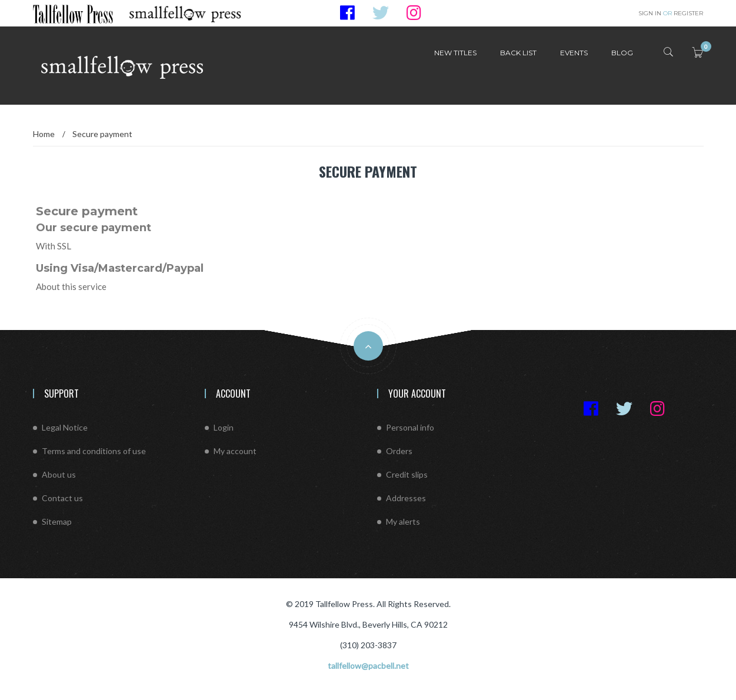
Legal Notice (65, 427)
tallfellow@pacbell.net (368, 666)
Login (224, 427)
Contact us (62, 498)
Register (683, 13)
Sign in (651, 13)
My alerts (403, 521)
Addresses (406, 498)
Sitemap (57, 521)
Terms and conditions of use (94, 451)
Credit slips (407, 474)
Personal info (410, 427)
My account (235, 451)
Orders (399, 451)
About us (59, 474)
